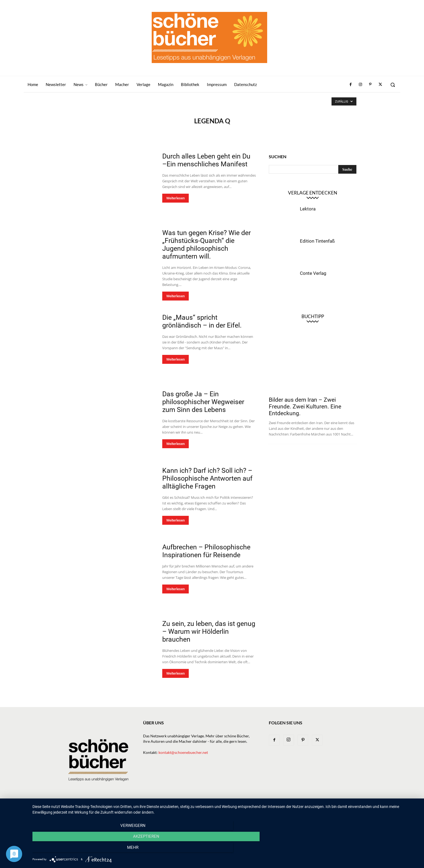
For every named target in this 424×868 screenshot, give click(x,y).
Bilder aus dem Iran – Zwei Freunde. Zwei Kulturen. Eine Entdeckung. (305, 407)
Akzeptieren (225, 849)
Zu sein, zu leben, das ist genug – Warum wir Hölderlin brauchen (209, 631)
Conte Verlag (313, 273)
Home (156, 808)
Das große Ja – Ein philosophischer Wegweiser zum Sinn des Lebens (203, 402)
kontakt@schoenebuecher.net (183, 752)
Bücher (213, 808)
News (196, 808)
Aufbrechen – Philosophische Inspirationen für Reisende (206, 551)
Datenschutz (345, 808)
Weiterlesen (175, 198)
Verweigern (90, 849)
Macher (252, 808)
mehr (361, 849)
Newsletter (176, 808)
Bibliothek (294, 808)
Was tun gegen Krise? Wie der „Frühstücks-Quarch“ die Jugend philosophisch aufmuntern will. (206, 245)
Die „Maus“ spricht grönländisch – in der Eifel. (202, 321)
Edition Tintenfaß (317, 241)
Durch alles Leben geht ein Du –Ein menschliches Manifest (206, 160)
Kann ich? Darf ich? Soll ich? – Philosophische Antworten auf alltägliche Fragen (207, 478)
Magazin (272, 808)
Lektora (308, 209)
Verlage (232, 808)
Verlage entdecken (313, 193)
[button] (393, 85)
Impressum (319, 808)
